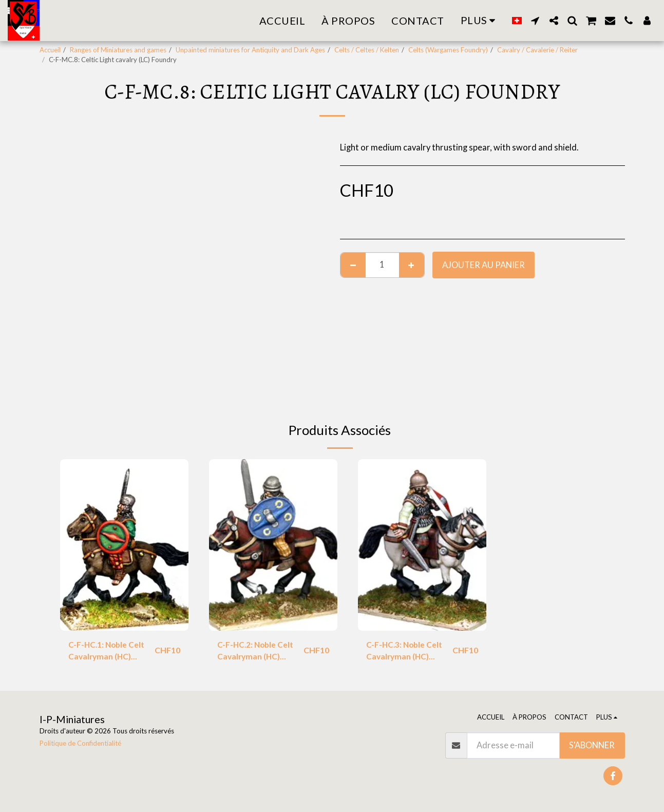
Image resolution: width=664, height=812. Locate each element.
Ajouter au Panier (483, 265)
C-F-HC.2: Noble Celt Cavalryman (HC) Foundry (257, 652)
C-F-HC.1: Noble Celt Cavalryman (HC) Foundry (108, 652)
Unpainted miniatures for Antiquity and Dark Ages (250, 50)
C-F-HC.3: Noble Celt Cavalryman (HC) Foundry (406, 652)
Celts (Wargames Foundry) (448, 50)
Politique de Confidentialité (80, 743)
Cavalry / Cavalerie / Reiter (537, 50)
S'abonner (592, 745)
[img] (124, 545)
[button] (535, 21)
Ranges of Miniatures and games (118, 50)
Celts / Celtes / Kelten (367, 50)
